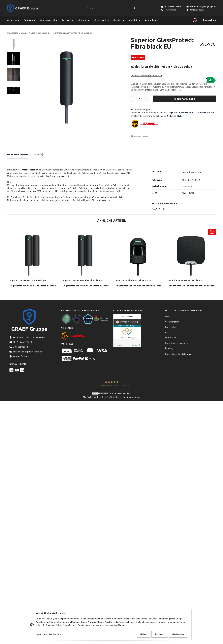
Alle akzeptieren (178, 634)
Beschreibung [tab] (17, 154)
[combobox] (110, 8)
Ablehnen (144, 634)
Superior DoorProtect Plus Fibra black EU (83, 280)
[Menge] (140, 99)
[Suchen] (135, 8)
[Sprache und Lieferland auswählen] (194, 20)
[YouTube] (17, 370)
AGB (167, 332)
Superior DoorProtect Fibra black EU (28, 280)
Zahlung (169, 348)
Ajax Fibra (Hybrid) (191, 180)
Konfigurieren (160, 634)
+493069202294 (171, 10)
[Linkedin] (22, 370)
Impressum (41, 634)
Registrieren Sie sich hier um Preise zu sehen (161, 66)
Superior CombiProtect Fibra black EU (134, 280)
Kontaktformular (197, 10)
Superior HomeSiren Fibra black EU (186, 280)
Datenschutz (55, 634)
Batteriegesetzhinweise (177, 343)
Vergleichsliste (172, 322)
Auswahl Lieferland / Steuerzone (147, 75)
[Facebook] (11, 370)
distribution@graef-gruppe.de (203, 7)
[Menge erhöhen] (146, 99)
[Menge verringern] (133, 99)
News (168, 316)
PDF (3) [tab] (38, 154)
